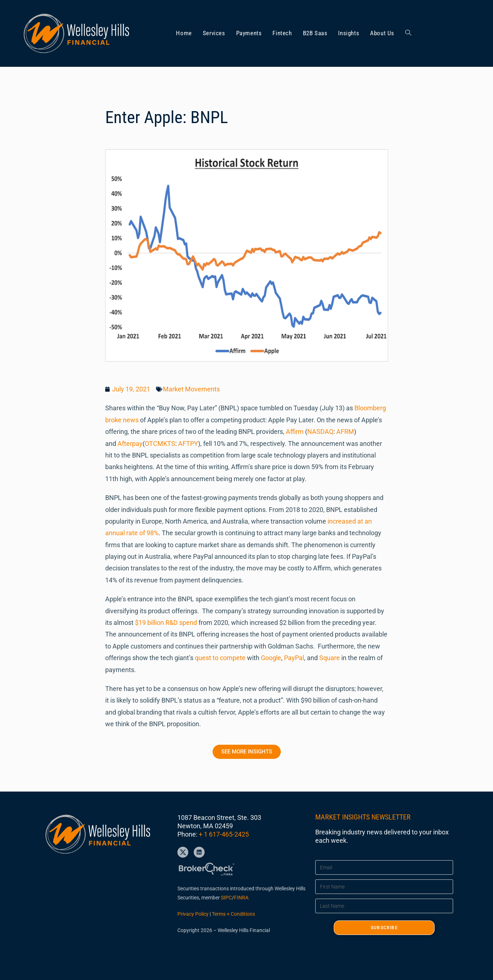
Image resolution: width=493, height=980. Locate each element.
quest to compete (220, 658)
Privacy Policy (193, 914)
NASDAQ (320, 432)
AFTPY (188, 444)
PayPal (294, 658)
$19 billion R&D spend (166, 623)
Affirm (295, 432)
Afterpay (130, 444)
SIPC (226, 898)
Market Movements (191, 389)
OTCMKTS (160, 444)
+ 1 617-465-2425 (224, 834)
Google (271, 658)
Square (330, 658)
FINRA (241, 898)
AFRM (345, 432)
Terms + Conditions (233, 914)
